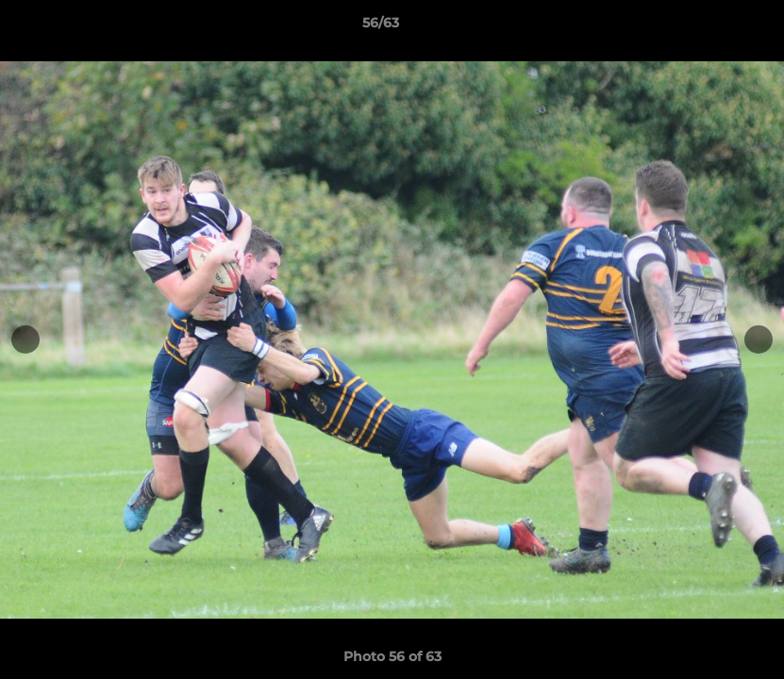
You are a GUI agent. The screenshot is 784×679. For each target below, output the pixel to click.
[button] (705, 27)
